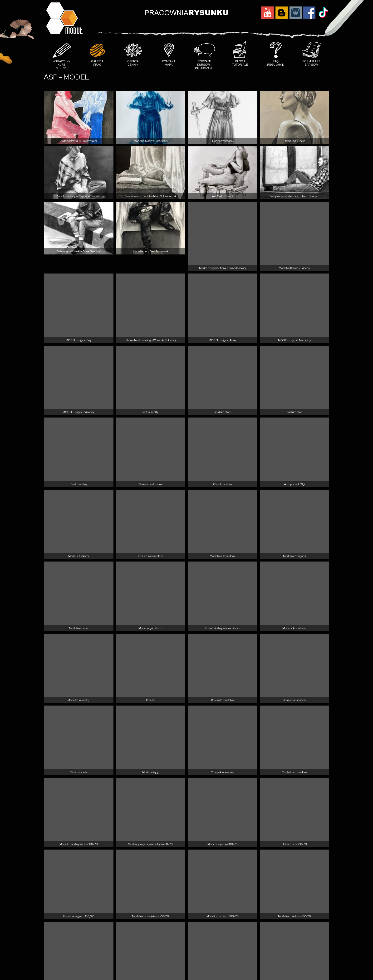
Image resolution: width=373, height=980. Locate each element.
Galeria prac (97, 63)
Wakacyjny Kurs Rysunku (62, 65)
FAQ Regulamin (276, 63)
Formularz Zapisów (312, 63)
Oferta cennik (133, 63)
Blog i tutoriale (240, 63)
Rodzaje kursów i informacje (204, 65)
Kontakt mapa (169, 63)
